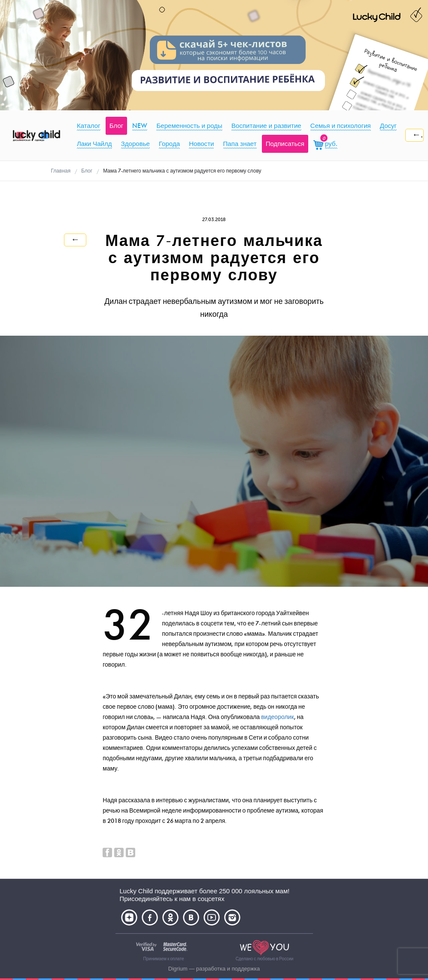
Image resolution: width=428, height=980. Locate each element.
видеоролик (277, 717)
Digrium (178, 969)
